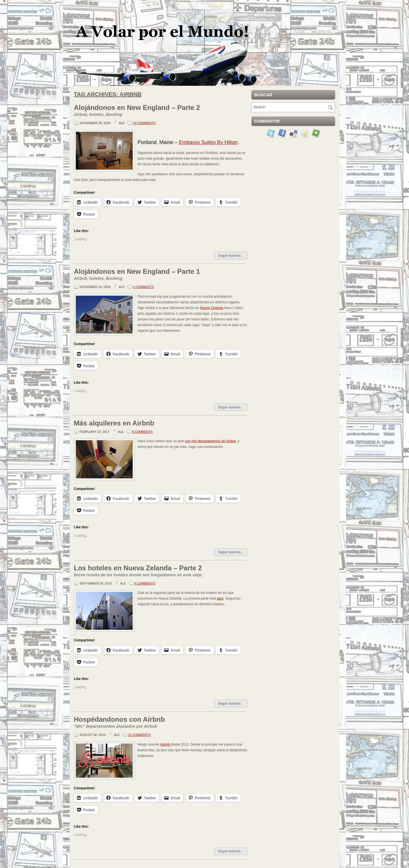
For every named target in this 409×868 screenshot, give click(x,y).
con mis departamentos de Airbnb (210, 441)
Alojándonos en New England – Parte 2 (160, 111)
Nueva (205, 308)
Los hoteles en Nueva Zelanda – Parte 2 (160, 571)
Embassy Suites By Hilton (208, 142)
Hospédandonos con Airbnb (160, 723)
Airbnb (165, 744)
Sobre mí (322, 32)
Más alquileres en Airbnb (114, 423)
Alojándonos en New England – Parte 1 (160, 275)
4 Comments (143, 287)
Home (300, 32)
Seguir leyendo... (231, 256)
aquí (220, 598)
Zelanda (217, 308)
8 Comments (142, 432)
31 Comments (139, 735)
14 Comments (144, 123)
